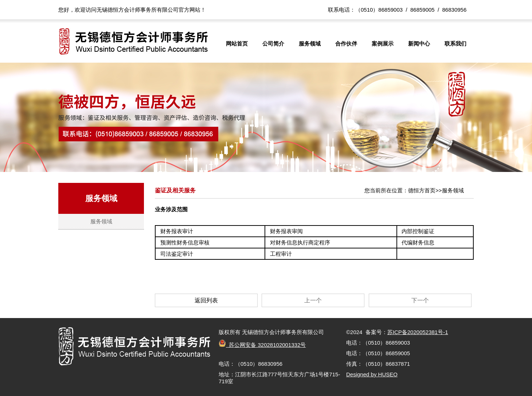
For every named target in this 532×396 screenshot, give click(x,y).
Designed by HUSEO (372, 374)
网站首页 (237, 44)
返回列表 (206, 300)
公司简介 (273, 44)
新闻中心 (419, 44)
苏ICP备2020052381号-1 (418, 332)
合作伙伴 (346, 44)
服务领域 (310, 44)
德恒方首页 (422, 190)
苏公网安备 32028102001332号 (262, 345)
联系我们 (455, 44)
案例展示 (383, 44)
